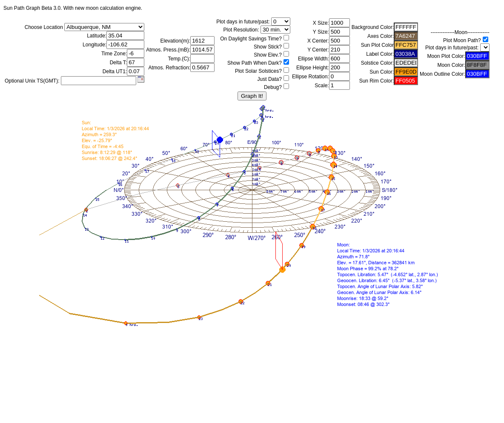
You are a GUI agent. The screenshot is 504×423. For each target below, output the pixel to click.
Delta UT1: (115, 71)
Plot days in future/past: (243, 22)
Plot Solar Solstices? (258, 71)
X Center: (318, 41)
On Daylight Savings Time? (251, 39)
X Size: (321, 23)
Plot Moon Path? (462, 40)
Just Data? (270, 79)
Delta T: (118, 63)
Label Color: (380, 54)
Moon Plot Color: (446, 56)
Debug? (273, 87)
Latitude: (97, 36)
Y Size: (321, 32)
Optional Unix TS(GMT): (32, 81)
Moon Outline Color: (442, 74)
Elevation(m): (176, 41)
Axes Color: (381, 36)
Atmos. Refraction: (169, 68)
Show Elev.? (268, 55)
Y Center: (318, 50)
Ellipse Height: (313, 68)
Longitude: (94, 45)
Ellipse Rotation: (311, 77)
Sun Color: (382, 72)
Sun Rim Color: (377, 81)
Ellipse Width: (314, 59)
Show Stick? (268, 47)
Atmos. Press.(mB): (168, 50)
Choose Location (44, 27)
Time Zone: (114, 54)
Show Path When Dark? (255, 63)
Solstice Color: (377, 63)
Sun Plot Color (377, 45)
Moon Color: (451, 65)
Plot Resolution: (241, 30)
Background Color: (373, 27)
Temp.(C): (179, 59)
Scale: (322, 86)
